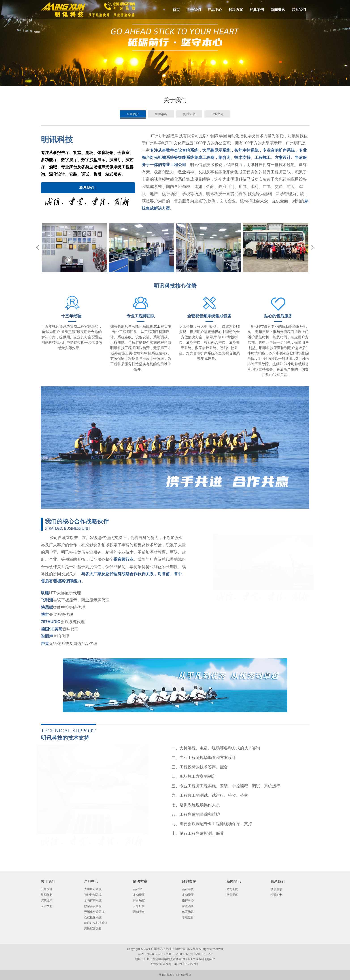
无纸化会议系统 (94, 912)
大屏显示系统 (93, 889)
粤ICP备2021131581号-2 (175, 975)
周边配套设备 (93, 928)
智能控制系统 (93, 895)
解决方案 (236, 10)
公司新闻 (232, 889)
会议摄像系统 (93, 917)
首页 (176, 10)
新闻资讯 (278, 10)
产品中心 (215, 10)
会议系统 (188, 889)
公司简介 (133, 114)
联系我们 (299, 10)
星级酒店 (188, 906)
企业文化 (217, 114)
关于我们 (194, 10)
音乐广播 (139, 906)
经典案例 (257, 10)
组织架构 (161, 114)
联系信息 (276, 889)
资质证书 (189, 114)
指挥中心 (188, 900)
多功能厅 (139, 895)
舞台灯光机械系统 (96, 923)
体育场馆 (139, 900)
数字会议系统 (93, 906)
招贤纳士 (276, 895)
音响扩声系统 (93, 900)
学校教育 (188, 917)
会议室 (137, 889)
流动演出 (139, 912)
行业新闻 (232, 895)
